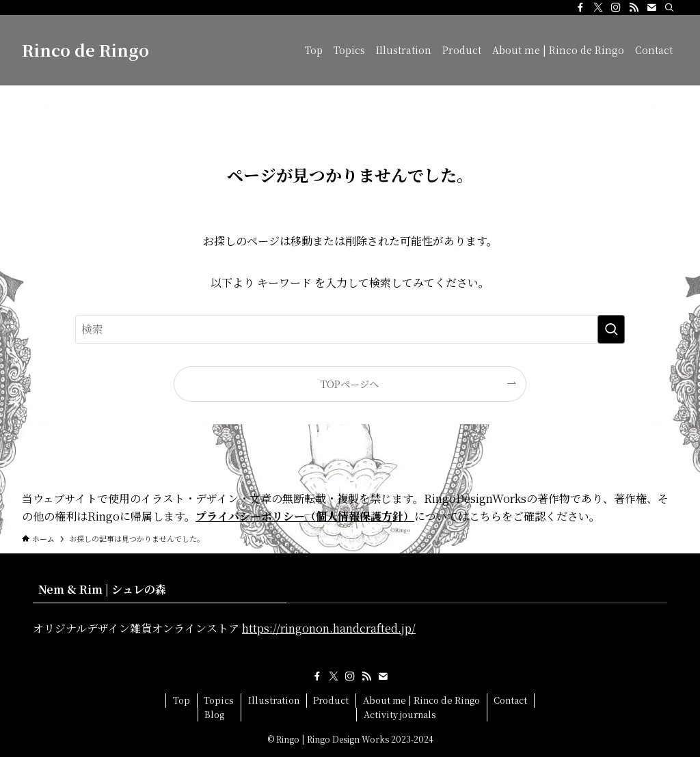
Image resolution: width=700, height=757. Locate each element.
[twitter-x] (598, 8)
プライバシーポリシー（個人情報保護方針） (305, 516)
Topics (219, 700)
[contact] (651, 8)
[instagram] (616, 8)
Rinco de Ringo (85, 50)
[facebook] (580, 8)
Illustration (274, 700)
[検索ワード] (350, 329)
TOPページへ (350, 384)
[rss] (634, 8)
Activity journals (400, 714)
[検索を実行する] (611, 329)
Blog (214, 714)
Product (331, 700)
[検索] (669, 8)
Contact (510, 700)
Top (181, 700)
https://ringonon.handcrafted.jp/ (329, 628)
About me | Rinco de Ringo (421, 700)
